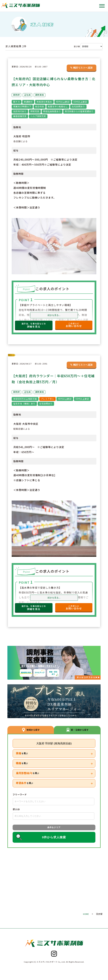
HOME (86, 914)
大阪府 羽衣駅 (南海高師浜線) (54, 743)
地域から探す (31, 730)
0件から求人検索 (54, 837)
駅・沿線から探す (77, 730)
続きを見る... (54, 315)
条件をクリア (54, 827)
